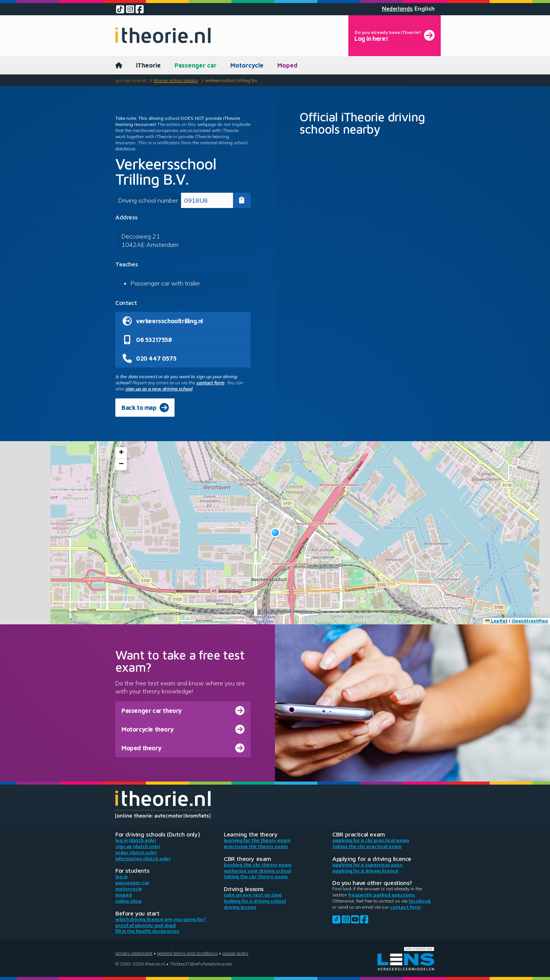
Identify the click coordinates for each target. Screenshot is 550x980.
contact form (210, 383)
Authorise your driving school (257, 871)
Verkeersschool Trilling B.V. (231, 80)
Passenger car (196, 65)
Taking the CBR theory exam (256, 876)
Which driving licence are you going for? (161, 919)
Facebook (420, 901)
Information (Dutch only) (143, 858)
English (425, 9)
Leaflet (496, 621)
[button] (275, 533)
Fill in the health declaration (147, 931)
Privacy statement (134, 953)
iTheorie (148, 65)
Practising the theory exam (256, 846)
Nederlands (397, 9)
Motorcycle (247, 65)
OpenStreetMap (530, 621)
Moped (287, 65)
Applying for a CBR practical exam (371, 840)
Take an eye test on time (253, 895)
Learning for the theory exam (257, 840)
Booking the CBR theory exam (258, 865)
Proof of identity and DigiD (146, 925)
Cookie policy (235, 953)
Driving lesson (240, 907)
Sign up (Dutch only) (138, 846)
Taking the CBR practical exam (367, 846)
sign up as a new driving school (159, 389)
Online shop (129, 901)
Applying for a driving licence (365, 871)
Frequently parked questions (382, 895)
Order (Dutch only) (136, 852)
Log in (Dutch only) (136, 840)
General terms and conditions (187, 953)
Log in (121, 876)
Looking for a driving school (255, 901)
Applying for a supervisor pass (367, 865)
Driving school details (176, 80)
